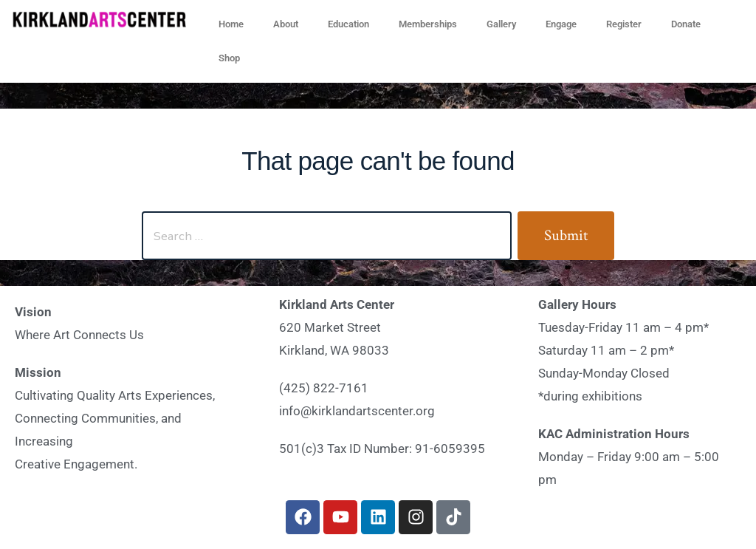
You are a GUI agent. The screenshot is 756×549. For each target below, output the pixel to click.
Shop (229, 58)
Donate (686, 24)
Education (348, 24)
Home (231, 24)
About (286, 24)
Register (624, 24)
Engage (561, 24)
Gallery (501, 24)
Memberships (428, 24)
